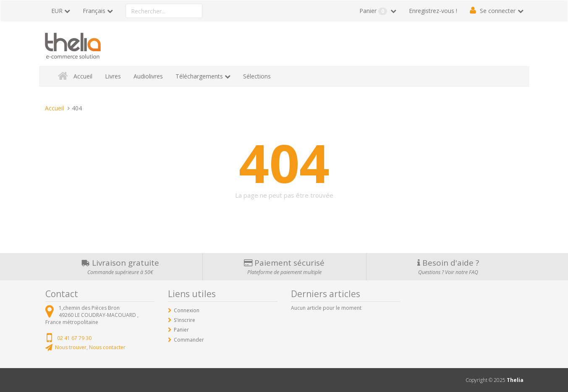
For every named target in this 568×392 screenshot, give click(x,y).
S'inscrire (185, 320)
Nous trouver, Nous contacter (90, 347)
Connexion (187, 310)
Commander (189, 340)
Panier (374, 11)
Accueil (83, 76)
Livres (113, 76)
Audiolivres (148, 76)
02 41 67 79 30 (74, 338)
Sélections (257, 76)
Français (94, 11)
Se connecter (498, 11)
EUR (57, 11)
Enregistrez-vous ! (433, 11)
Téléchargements (199, 76)
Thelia (515, 380)
